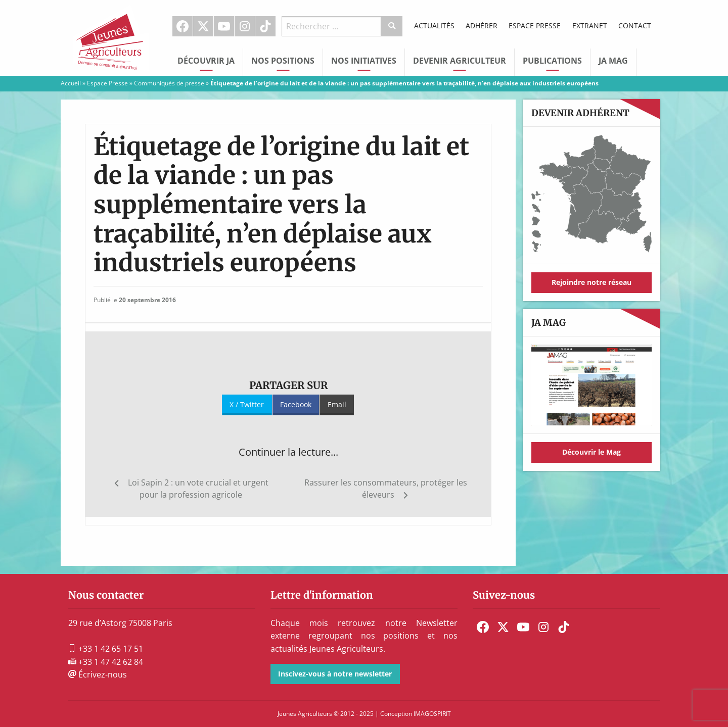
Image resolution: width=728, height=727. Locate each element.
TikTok (265, 26)
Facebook (183, 26)
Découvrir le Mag (591, 452)
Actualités (434, 26)
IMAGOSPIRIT (432, 714)
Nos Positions (283, 61)
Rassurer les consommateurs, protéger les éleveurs (386, 489)
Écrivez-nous (98, 674)
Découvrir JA (206, 61)
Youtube (224, 26)
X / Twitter (247, 404)
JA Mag (613, 61)
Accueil (71, 83)
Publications (552, 61)
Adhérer (482, 26)
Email (337, 404)
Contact (635, 26)
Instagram (245, 26)
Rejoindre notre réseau (591, 282)
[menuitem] (183, 26)
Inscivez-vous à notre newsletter (335, 674)
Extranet (590, 26)
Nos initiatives (364, 61)
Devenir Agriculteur (460, 61)
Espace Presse (535, 26)
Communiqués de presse (169, 83)
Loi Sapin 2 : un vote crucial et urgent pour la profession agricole (198, 489)
